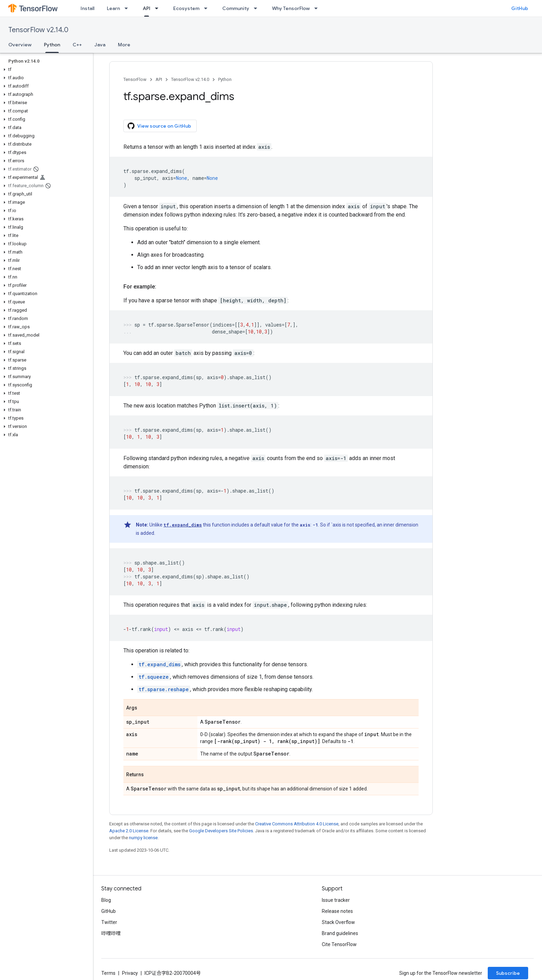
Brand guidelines (340, 933)
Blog (106, 900)
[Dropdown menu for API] (159, 8)
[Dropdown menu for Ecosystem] (208, 8)
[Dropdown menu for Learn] (128, 8)
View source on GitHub (159, 126)
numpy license (143, 838)
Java (100, 45)
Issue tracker (336, 900)
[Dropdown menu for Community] (258, 8)
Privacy (130, 973)
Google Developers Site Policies (221, 831)
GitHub (520, 8)
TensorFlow (135, 79)
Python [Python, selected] (52, 45)
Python (225, 79)
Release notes (337, 911)
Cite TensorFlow (339, 944)
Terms (108, 973)
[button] (45, 70)
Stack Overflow (338, 922)
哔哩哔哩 (111, 933)
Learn (113, 8)
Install (87, 8)
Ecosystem (186, 8)
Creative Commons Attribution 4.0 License (297, 824)
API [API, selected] (147, 8)
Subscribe (508, 973)
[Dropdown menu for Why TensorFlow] (318, 8)
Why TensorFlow (291, 8)
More (124, 45)
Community (236, 8)
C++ (77, 45)
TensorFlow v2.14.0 (38, 30)
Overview (20, 45)
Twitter (109, 922)
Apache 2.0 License (129, 831)
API (159, 79)
